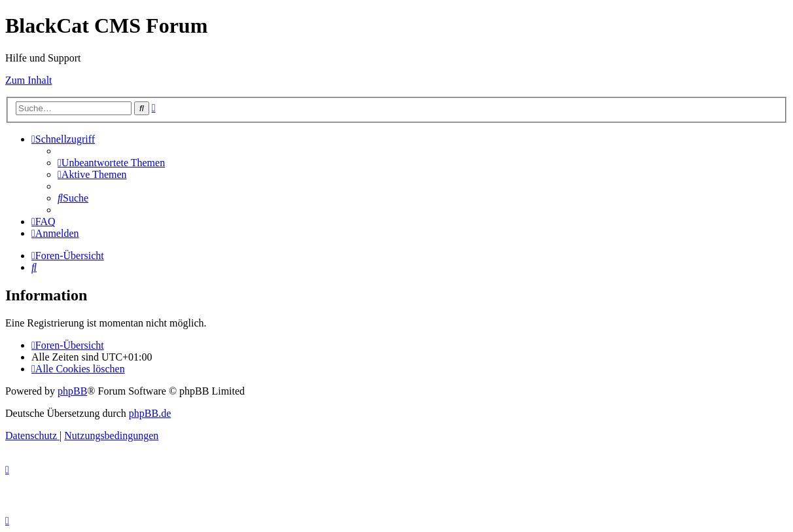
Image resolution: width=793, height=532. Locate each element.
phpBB (72, 391)
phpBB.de (150, 413)
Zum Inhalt (29, 80)
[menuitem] (111, 163)
